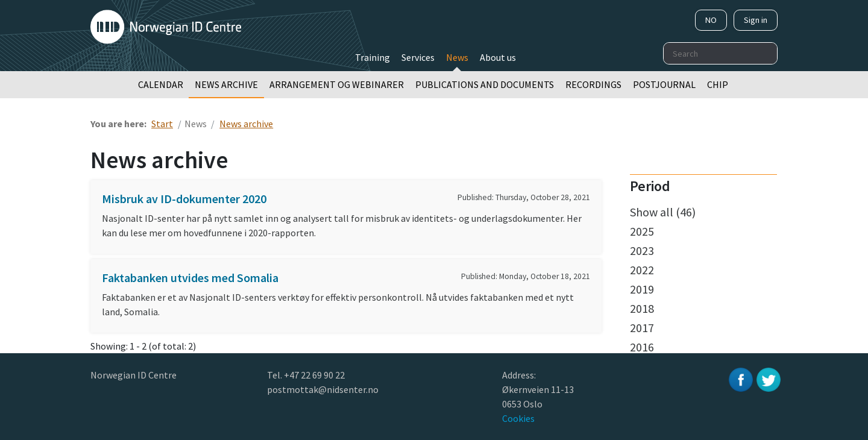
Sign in (756, 20)
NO (711, 20)
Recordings (593, 84)
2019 (642, 289)
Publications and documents (485, 84)
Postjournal (664, 84)
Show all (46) (663, 212)
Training (373, 57)
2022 (642, 270)
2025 (642, 231)
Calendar (161, 84)
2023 (642, 250)
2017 (642, 328)
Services (418, 57)
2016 (642, 347)
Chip (718, 84)
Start (162, 124)
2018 (642, 308)
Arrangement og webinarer (337, 84)
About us (498, 57)
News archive (226, 84)
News (457, 57)
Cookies (518, 418)
